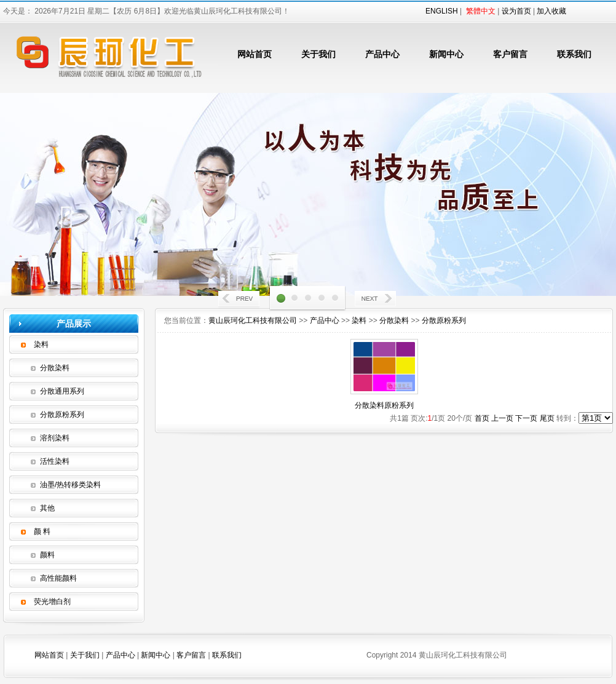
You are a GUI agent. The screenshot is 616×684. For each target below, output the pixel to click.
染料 (41, 344)
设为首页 (516, 11)
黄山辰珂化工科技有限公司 (253, 320)
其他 (47, 508)
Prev (240, 300)
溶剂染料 (55, 438)
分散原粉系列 (62, 415)
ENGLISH (442, 11)
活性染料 (55, 461)
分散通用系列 (62, 391)
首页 (482, 418)
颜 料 (42, 531)
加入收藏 (551, 11)
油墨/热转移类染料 (70, 485)
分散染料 (55, 368)
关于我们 (318, 54)
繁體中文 (481, 11)
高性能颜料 (58, 578)
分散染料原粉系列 (384, 405)
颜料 (47, 555)
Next (376, 300)
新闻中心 (446, 54)
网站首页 (255, 54)
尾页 (547, 418)
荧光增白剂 (52, 602)
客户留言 (510, 54)
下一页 (526, 418)
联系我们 (574, 54)
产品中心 (382, 54)
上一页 (502, 418)
